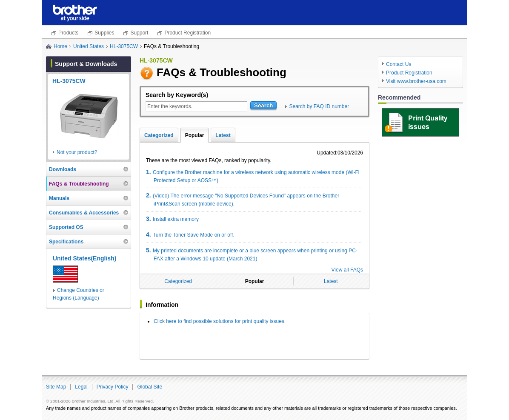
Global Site (150, 387)
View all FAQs (347, 270)
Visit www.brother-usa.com (416, 81)
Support (139, 33)
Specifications (66, 242)
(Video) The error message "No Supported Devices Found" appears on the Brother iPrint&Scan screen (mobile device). (243, 199)
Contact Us (399, 64)
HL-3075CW (124, 46)
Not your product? (77, 152)
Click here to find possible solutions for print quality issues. (220, 321)
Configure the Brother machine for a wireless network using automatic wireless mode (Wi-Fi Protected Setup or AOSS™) (253, 176)
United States (89, 46)
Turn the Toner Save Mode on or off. (190, 234)
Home (60, 46)
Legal (81, 387)
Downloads (63, 169)
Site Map (56, 387)
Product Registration (187, 33)
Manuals (59, 198)
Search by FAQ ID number (319, 106)
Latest (223, 135)
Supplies (104, 33)
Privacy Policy (113, 387)
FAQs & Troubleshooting (79, 184)
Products (68, 33)
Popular (195, 135)
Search (263, 105)
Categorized (159, 135)
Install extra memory (172, 219)
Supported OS (66, 227)
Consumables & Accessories (84, 213)
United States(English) (84, 258)
